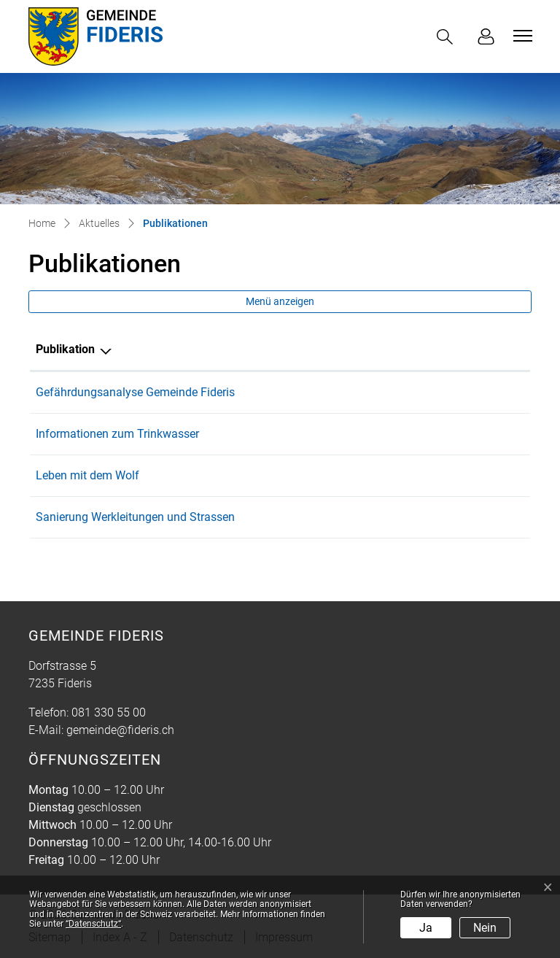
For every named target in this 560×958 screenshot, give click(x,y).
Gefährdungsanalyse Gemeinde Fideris (135, 392)
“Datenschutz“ (93, 924)
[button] (448, 37)
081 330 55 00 (109, 712)
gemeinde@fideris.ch (120, 730)
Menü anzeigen (280, 301)
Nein (485, 928)
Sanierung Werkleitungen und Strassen (135, 517)
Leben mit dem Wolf (87, 475)
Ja (426, 928)
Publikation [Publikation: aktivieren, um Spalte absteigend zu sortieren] (65, 349)
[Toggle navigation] (521, 36)
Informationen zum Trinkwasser (117, 434)
